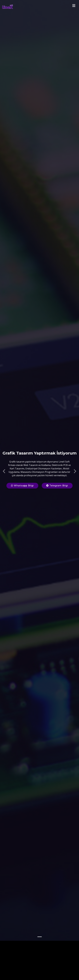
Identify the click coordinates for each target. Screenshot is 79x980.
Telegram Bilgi (57, 472)
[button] (4, 457)
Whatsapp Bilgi (22, 472)
